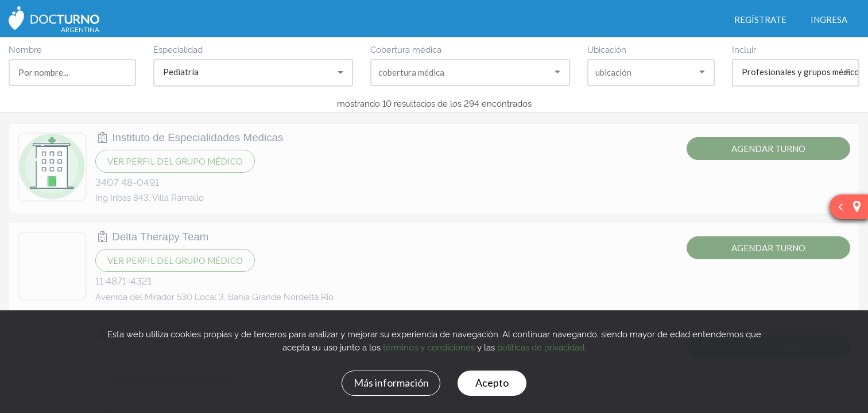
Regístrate (760, 20)
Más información (391, 383)
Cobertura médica (406, 49)
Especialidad (178, 49)
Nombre (25, 49)
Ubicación (607, 49)
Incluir (744, 49)
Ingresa (829, 20)
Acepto (492, 383)
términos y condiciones (429, 347)
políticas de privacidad (541, 347)
